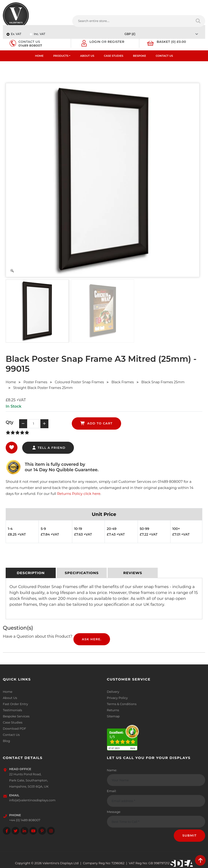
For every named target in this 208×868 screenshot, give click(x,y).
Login (95, 42)
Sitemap (113, 716)
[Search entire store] (198, 21)
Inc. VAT (39, 34)
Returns (113, 710)
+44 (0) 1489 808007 (25, 820)
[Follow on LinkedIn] (24, 831)
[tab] (31, 573)
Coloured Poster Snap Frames (79, 382)
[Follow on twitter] (15, 831)
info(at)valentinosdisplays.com (32, 800)
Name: (112, 770)
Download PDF (15, 728)
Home (39, 56)
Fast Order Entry (15, 704)
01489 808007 (30, 45)
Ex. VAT (16, 34)
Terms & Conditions (122, 704)
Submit (189, 835)
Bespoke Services (16, 716)
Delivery (113, 692)
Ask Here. (92, 639)
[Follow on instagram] (51, 831)
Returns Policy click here (79, 494)
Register (116, 42)
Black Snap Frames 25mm (163, 382)
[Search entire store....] (132, 21)
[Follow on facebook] (7, 831)
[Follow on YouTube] (33, 831)
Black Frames (123, 382)
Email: (112, 791)
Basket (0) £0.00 (172, 42)
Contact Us (164, 56)
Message (114, 812)
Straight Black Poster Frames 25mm (43, 388)
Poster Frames (35, 382)
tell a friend (49, 448)
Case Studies (114, 56)
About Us (87, 56)
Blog (6, 741)
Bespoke (139, 56)
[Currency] (162, 34)
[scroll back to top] (200, 860)
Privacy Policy (117, 698)
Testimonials (12, 710)
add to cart (96, 423)
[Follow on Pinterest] (42, 831)
